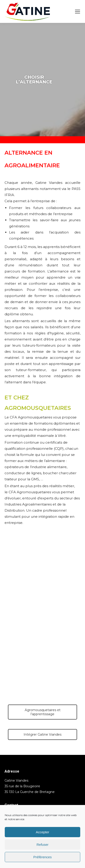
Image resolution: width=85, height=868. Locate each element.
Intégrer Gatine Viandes (42, 734)
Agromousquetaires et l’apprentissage (43, 712)
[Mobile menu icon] (78, 12)
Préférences (42, 857)
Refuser (42, 845)
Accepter (42, 832)
